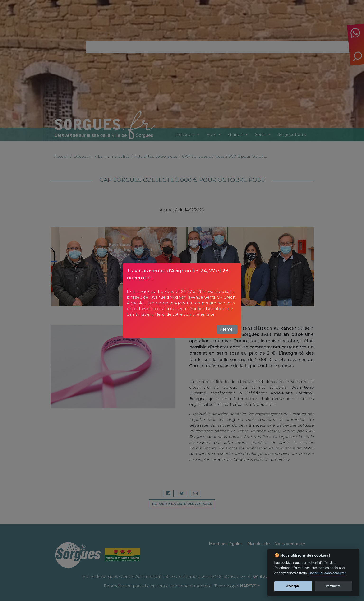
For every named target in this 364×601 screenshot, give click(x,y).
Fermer (227, 329)
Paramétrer (334, 586)
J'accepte (293, 586)
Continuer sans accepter (327, 573)
